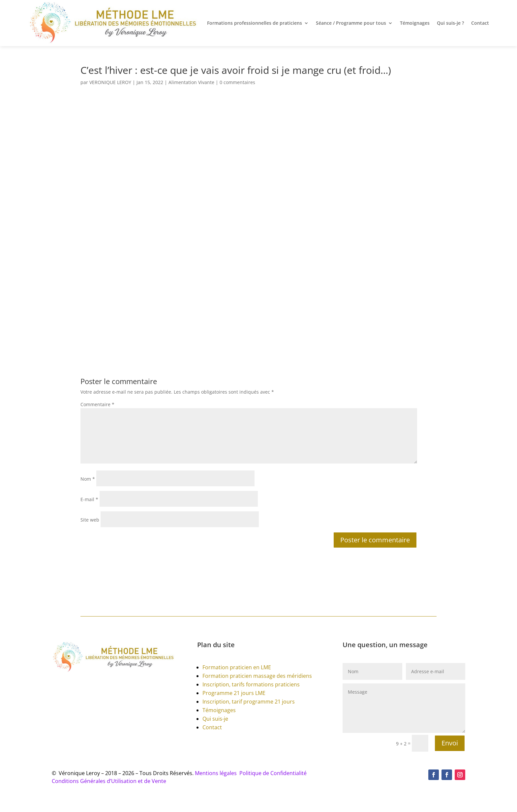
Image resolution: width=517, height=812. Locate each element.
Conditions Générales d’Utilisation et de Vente (109, 781)
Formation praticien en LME (237, 667)
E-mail (89, 499)
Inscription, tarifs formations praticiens (251, 684)
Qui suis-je (215, 719)
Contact (480, 23)
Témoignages (415, 23)
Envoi (450, 743)
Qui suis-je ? (450, 23)
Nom (88, 479)
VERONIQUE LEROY (110, 82)
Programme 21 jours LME (234, 693)
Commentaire (97, 404)
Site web (90, 520)
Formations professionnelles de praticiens (255, 23)
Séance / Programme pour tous (351, 23)
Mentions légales (217, 773)
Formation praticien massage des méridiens (257, 676)
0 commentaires (237, 82)
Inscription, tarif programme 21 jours (249, 702)
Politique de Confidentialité (273, 773)
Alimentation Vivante (191, 82)
